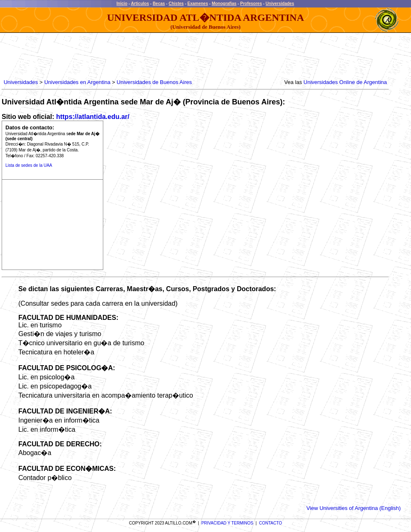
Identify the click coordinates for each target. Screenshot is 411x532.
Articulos (140, 4)
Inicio (122, 4)
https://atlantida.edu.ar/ (93, 117)
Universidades (280, 4)
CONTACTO (270, 523)
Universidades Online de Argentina (345, 82)
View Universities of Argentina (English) (354, 508)
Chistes (176, 4)
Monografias (224, 4)
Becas (159, 4)
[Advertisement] (154, 56)
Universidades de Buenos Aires (154, 82)
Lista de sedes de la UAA (29, 165)
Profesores (251, 4)
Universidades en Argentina (77, 82)
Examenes (198, 4)
